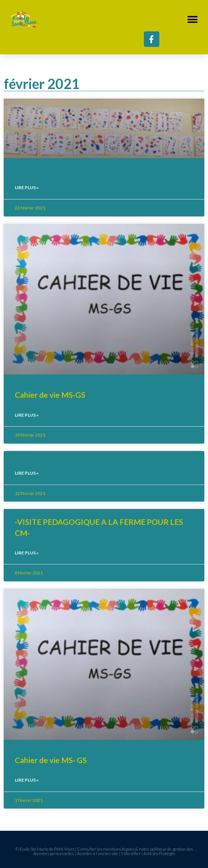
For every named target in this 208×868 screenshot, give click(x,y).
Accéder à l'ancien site (98, 853)
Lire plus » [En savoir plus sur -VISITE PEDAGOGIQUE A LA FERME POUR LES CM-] (27, 553)
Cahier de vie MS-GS (50, 395)
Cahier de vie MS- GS (51, 760)
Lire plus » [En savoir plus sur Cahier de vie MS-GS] (27, 415)
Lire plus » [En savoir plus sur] (27, 187)
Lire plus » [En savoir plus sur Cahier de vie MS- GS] (27, 780)
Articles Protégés (159, 853)
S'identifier (131, 853)
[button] (192, 19)
